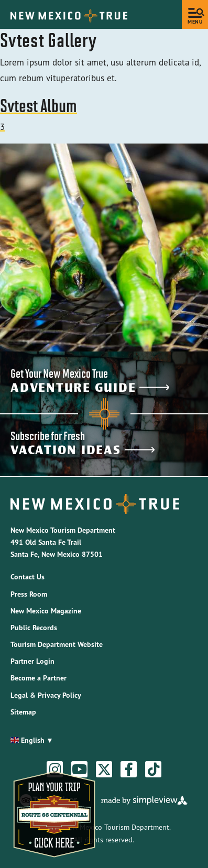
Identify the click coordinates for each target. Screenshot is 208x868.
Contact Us (28, 577)
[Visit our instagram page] (55, 770)
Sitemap (23, 712)
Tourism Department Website (57, 644)
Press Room (29, 594)
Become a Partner (39, 678)
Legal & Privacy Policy (46, 695)
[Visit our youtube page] (79, 770)
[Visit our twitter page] (104, 770)
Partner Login (32, 661)
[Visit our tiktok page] (154, 770)
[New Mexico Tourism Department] (69, 16)
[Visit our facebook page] (129, 770)
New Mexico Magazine (46, 611)
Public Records (34, 628)
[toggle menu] (195, 14)
